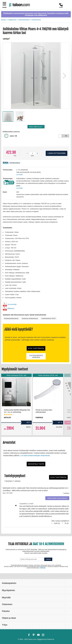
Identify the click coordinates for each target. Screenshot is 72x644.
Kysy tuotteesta (36, 348)
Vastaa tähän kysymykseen (57, 498)
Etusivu (4, 20)
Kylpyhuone (12, 20)
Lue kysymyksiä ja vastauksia (36, 356)
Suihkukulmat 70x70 (48, 318)
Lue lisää (19, 175)
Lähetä (48, 559)
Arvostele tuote (36, 464)
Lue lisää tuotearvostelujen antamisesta (35, 455)
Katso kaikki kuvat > (36, 127)
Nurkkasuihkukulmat (11, 318)
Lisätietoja (42, 568)
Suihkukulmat (36, 20)
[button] (64, 76)
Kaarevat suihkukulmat (30, 318)
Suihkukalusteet (24, 20)
